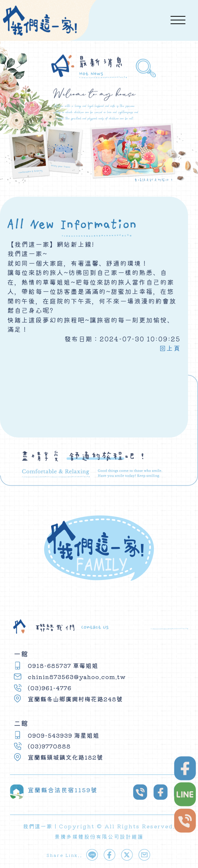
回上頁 (170, 348)
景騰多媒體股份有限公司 (87, 836)
